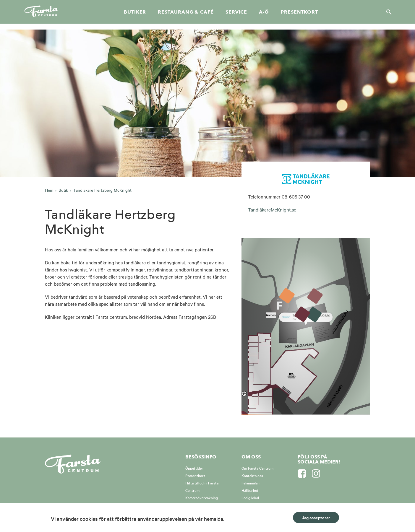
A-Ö (264, 12)
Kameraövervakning (202, 497)
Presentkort (299, 12)
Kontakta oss (252, 475)
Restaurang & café (186, 12)
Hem (49, 190)
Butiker (135, 12)
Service (236, 12)
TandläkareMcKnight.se (272, 209)
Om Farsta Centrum (257, 468)
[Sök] (387, 12)
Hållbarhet (250, 490)
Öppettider (194, 468)
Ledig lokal (250, 497)
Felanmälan (251, 483)
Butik (63, 190)
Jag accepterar (316, 517)
